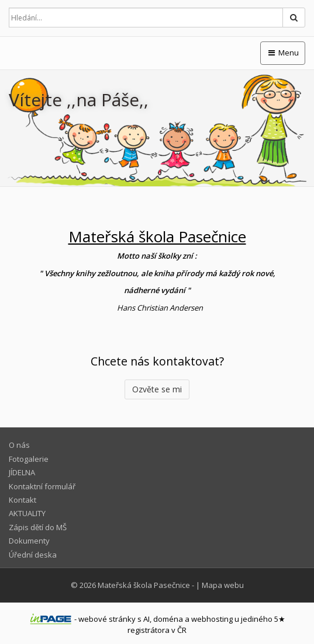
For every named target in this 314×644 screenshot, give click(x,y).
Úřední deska (33, 555)
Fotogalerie (29, 459)
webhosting (212, 619)
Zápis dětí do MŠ (38, 527)
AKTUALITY (27, 513)
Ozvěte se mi (157, 389)
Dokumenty (29, 541)
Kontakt (23, 500)
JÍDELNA (22, 472)
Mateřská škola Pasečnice (144, 585)
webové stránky (107, 619)
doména (168, 619)
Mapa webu (223, 585)
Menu (283, 53)
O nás (19, 445)
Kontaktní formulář (42, 486)
